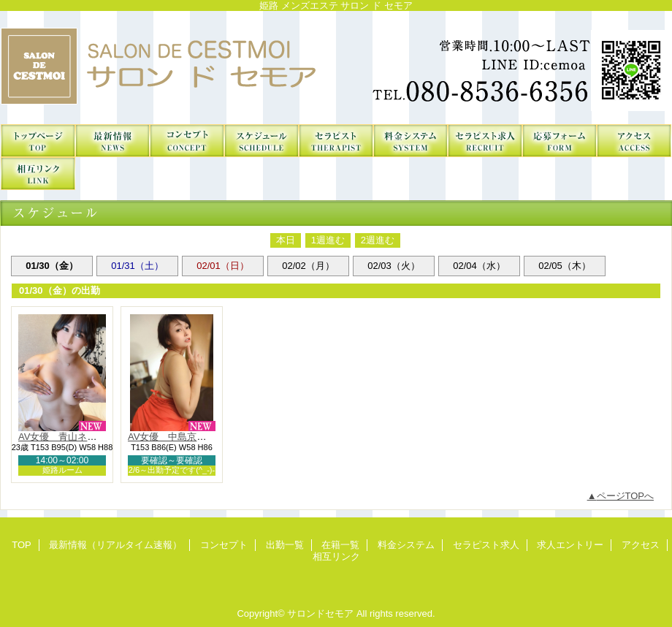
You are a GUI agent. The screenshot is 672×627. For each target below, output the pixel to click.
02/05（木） (565, 266)
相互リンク (38, 174)
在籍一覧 (336, 141)
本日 (286, 240)
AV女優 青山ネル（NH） (74, 437)
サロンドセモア (336, 68)
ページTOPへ (626, 496)
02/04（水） (479, 266)
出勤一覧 (261, 141)
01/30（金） (52, 266)
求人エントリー (560, 141)
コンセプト (187, 141)
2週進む (378, 240)
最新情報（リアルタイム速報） (112, 141)
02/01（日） (223, 266)
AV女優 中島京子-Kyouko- (186, 437)
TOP (38, 141)
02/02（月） (308, 266)
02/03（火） (394, 266)
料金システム (411, 141)
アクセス (634, 141)
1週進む (328, 240)
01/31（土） (137, 266)
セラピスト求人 (485, 141)
